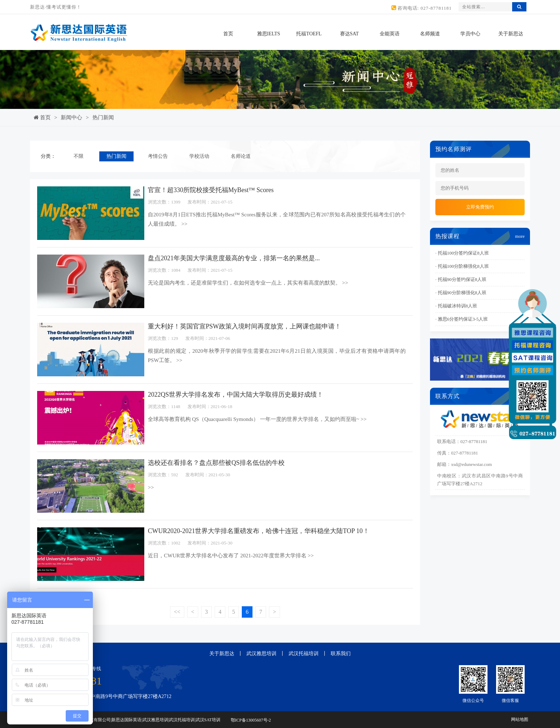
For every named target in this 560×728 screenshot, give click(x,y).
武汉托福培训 (304, 654)
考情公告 (158, 156)
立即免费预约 (480, 207)
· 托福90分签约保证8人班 (461, 279)
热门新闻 (103, 117)
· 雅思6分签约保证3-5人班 (462, 319)
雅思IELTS (269, 34)
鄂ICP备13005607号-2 (251, 720)
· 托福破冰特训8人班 (456, 306)
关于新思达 (511, 34)
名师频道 (430, 34)
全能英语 (390, 34)
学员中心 (470, 34)
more (520, 236)
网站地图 (520, 719)
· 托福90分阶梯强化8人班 (461, 293)
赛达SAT (349, 34)
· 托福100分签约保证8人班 (462, 253)
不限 (79, 156)
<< (177, 612)
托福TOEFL (309, 34)
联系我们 (341, 654)
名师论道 (241, 156)
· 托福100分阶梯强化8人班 (462, 266)
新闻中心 (71, 117)
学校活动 (199, 156)
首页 (228, 34)
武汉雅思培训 (261, 654)
